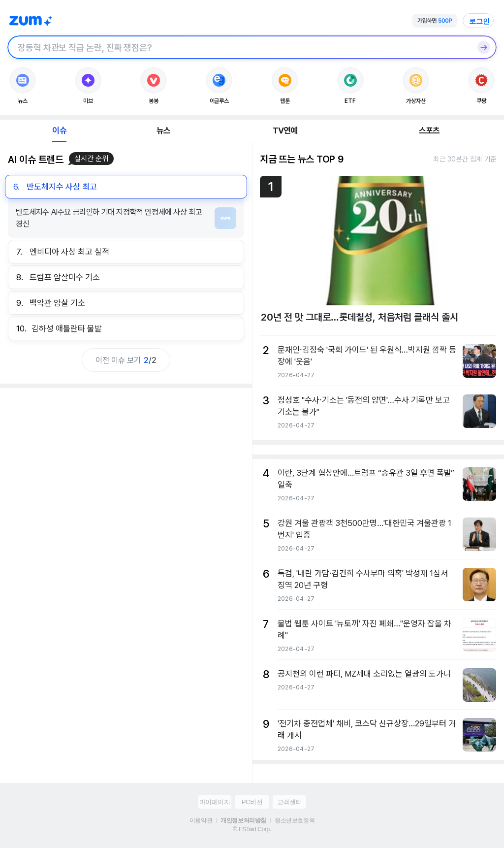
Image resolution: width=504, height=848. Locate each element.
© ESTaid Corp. (252, 829)
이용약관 (201, 820)
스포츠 (429, 130)
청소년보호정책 (295, 820)
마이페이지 (215, 802)
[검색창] (239, 47)
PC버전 (252, 802)
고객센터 (289, 802)
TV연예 (285, 130)
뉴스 (163, 130)
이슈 (59, 130)
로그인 (479, 21)
